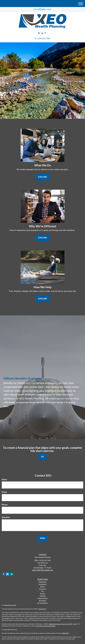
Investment (42, 584)
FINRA (64, 633)
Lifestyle (42, 596)
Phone (5, 505)
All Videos (42, 601)
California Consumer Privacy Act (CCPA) (61, 624)
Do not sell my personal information (45, 626)
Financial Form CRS (10, 605)
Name (4, 480)
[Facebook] (45, 33)
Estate (42, 587)
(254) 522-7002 (42, 39)
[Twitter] (39, 33)
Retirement (42, 582)
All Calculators (42, 603)
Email (4, 492)
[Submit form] (42, 538)
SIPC (67, 633)
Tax (42, 591)
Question (6, 517)
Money (42, 594)
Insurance (42, 589)
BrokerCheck (42, 609)
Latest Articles (42, 598)
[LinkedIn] (42, 33)
